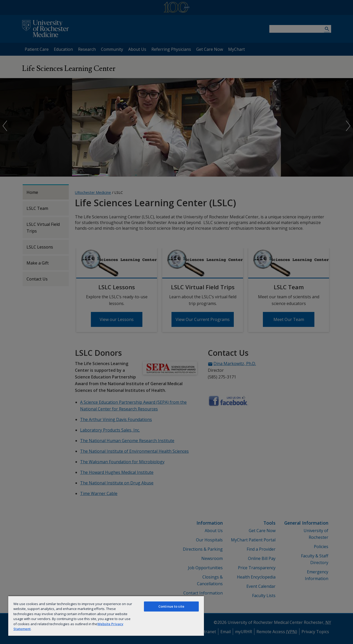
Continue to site (171, 606)
